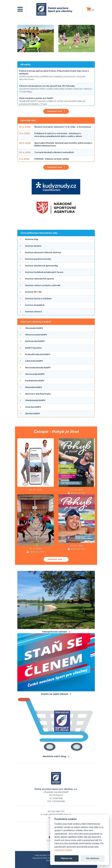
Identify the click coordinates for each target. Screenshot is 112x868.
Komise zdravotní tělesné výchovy (43, 252)
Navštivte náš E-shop (55, 756)
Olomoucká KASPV (35, 374)
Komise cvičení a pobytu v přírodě (43, 285)
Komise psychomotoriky (38, 259)
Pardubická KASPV (35, 381)
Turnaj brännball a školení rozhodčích (54, 152)
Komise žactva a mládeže (38, 299)
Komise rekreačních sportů (40, 279)
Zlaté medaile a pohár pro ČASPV (36, 98)
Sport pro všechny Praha (38, 394)
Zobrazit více (56, 111)
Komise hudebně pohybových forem (44, 272)
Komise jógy (32, 239)
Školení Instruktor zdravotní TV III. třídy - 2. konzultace (63, 127)
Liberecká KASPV (34, 361)
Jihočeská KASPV (34, 328)
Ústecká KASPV (33, 407)
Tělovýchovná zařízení (54, 632)
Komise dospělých (35, 305)
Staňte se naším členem (55, 694)
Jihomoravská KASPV (36, 335)
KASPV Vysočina (33, 348)
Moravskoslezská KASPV (38, 368)
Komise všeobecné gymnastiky (42, 266)
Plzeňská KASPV (34, 387)
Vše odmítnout (93, 858)
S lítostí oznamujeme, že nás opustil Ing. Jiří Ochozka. (47, 86)
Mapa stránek (40, 855)
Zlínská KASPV (33, 414)
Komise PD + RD (33, 292)
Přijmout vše (67, 858)
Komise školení (33, 246)
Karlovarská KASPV (35, 341)
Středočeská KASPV (35, 400)
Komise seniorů (34, 312)
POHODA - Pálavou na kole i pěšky (52, 159)
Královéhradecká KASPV (38, 354)
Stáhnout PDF (78, 493)
